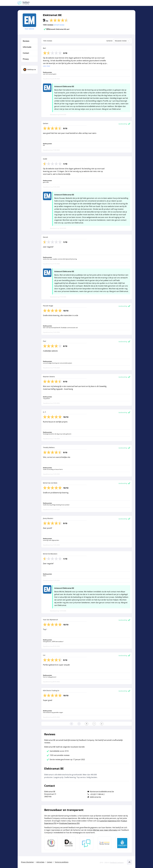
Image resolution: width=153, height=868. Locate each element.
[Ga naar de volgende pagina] (94, 724)
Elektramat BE (52, 15)
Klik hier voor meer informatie (105, 830)
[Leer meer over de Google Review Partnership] (104, 843)
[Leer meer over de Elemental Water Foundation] (122, 843)
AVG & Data (40, 862)
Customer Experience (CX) (110, 821)
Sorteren (109, 41)
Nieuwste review (122, 41)
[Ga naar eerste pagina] (71, 724)
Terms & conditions (62, 862)
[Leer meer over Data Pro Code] (51, 843)
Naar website (29, 29)
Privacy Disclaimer (27, 862)
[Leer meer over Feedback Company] (87, 843)
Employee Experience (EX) (69, 823)
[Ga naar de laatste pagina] (102, 724)
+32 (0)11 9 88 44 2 (97, 794)
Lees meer (47, 66)
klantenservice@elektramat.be (102, 792)
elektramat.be (95, 797)
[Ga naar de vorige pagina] (79, 724)
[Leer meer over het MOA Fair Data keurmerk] (69, 843)
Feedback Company (117, 862)
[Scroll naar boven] (129, 862)
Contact (50, 862)
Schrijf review (59, 25)
